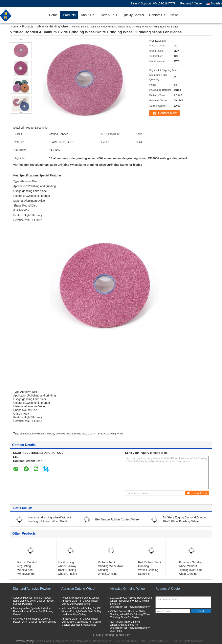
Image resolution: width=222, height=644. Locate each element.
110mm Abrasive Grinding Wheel (106, 434)
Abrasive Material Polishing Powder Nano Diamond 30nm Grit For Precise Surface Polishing (33, 601)
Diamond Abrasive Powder (32, 589)
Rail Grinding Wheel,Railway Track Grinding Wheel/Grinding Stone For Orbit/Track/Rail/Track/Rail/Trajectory (71, 572)
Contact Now (167, 113)
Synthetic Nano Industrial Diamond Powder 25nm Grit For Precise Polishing (35, 620)
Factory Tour (108, 15)
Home (53, 15)
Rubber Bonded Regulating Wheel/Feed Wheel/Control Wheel (27, 570)
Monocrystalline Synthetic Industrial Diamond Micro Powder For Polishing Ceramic (33, 611)
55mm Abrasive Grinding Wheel (37, 434)
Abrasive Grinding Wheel (53, 26)
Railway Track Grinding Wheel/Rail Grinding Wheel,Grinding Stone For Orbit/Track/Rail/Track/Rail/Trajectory (112, 572)
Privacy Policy (25, 641)
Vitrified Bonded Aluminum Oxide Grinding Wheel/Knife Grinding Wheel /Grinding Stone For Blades (130, 614)
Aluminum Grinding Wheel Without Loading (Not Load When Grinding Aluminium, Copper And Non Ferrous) (190, 572)
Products (69, 15)
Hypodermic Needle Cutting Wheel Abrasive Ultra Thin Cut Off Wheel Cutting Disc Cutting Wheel (80, 601)
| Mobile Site (122, 635)
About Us (88, 15)
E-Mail (97, 635)
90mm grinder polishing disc (71, 434)
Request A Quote (191, 3)
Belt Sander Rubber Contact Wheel (117, 519)
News (174, 15)
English (216, 3)
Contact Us (157, 15)
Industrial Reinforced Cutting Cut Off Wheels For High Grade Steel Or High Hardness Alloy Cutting (82, 611)
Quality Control (133, 15)
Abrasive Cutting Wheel (78, 589)
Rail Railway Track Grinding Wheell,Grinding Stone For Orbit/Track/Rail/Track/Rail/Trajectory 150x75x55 (152, 572)
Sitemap (109, 635)
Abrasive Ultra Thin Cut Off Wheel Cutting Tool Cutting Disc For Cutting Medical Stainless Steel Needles (81, 622)
